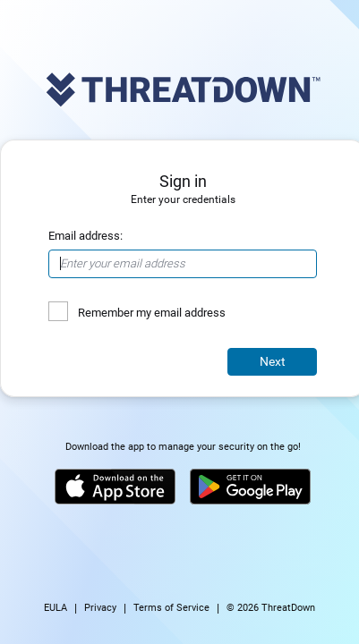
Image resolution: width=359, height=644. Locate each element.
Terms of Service (171, 608)
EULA (56, 608)
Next (273, 361)
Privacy (100, 608)
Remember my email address (152, 313)
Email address (84, 236)
